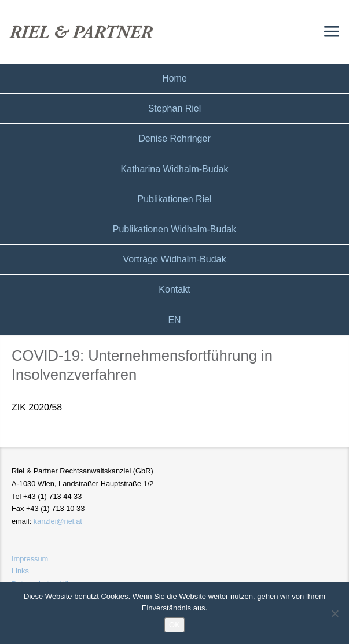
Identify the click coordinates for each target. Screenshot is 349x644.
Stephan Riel (175, 108)
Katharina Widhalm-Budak (175, 169)
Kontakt (174, 289)
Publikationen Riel (174, 199)
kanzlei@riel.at (58, 521)
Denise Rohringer (174, 138)
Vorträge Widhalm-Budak (175, 259)
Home (174, 78)
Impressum (30, 559)
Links (20, 571)
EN (174, 320)
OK (174, 625)
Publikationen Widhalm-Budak (174, 229)
